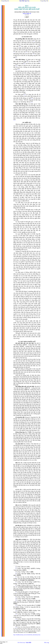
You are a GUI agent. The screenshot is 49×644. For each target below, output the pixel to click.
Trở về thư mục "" (25, 643)
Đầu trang (47, 643)
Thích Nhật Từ (27, 14)
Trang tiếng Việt (44, 1)
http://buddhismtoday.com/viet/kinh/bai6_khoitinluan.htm (27, 635)
